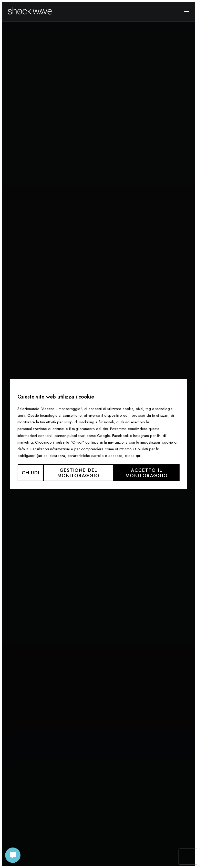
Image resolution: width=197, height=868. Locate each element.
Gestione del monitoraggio (79, 473)
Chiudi (31, 473)
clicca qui (133, 456)
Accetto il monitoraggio (147, 473)
